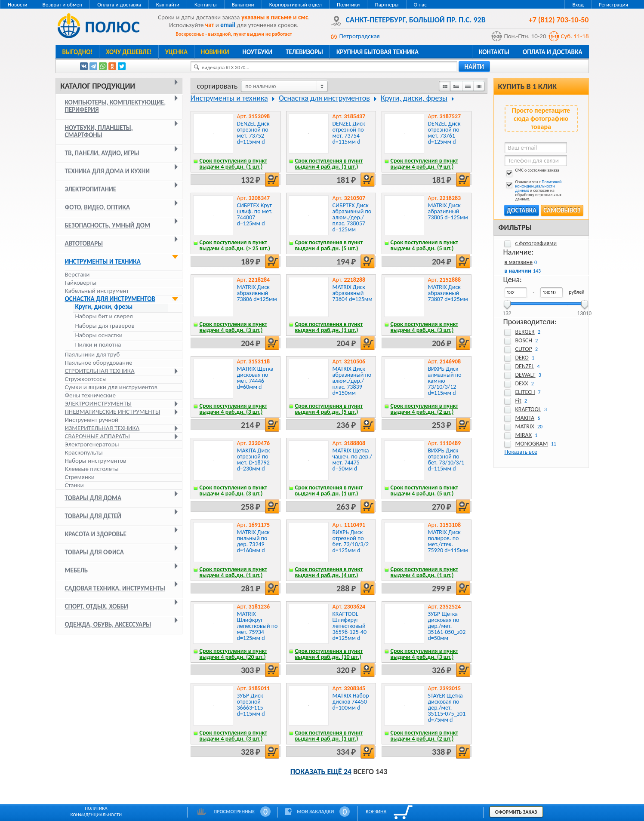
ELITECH (525, 392)
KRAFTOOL (528, 409)
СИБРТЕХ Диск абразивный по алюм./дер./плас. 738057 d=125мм (352, 217)
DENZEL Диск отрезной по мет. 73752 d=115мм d (253, 133)
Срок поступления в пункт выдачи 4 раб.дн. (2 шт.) (425, 409)
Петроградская (360, 36)
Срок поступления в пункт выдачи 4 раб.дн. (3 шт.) (234, 327)
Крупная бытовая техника (377, 52)
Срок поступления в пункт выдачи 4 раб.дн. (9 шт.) (425, 164)
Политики (348, 5)
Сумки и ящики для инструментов (111, 387)
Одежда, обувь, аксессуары (108, 624)
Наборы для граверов (105, 326)
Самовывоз (562, 210)
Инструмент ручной (92, 420)
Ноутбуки (258, 52)
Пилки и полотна (98, 345)
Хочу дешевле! (129, 52)
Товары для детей (93, 516)
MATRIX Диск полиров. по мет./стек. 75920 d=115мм (448, 541)
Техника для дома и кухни (108, 171)
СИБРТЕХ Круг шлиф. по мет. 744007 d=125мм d (255, 214)
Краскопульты (84, 452)
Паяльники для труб (92, 354)
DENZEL (525, 366)
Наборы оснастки (99, 335)
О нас (420, 5)
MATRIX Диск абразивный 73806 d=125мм (257, 293)
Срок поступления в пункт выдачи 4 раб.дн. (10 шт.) (329, 654)
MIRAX (524, 435)
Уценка (176, 52)
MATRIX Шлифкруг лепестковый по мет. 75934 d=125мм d (257, 626)
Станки (74, 485)
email (228, 25)
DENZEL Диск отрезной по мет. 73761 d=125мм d (444, 133)
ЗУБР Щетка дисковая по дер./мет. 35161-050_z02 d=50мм (447, 626)
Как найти (168, 5)
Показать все (521, 452)
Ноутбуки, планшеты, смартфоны (99, 131)
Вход (578, 5)
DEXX (522, 383)
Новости (18, 5)
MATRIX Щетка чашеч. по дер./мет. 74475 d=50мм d (352, 460)
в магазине (519, 262)
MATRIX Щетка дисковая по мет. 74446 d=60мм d (255, 378)
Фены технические (90, 395)
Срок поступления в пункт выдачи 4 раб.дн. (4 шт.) (329, 572)
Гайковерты (81, 283)
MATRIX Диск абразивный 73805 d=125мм (448, 211)
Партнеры (387, 5)
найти (475, 67)
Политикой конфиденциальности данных (539, 186)
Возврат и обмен (63, 5)
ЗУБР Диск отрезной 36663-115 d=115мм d (251, 705)
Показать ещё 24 (321, 772)
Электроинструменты (98, 403)
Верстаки (77, 274)
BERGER (525, 332)
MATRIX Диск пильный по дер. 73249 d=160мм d (253, 541)
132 (507, 311)
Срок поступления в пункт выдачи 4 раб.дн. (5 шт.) (329, 245)
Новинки (215, 52)
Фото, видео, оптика (98, 207)
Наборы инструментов (96, 461)
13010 (584, 311)
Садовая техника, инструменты (115, 588)
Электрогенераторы (92, 444)
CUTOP (524, 349)
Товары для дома (93, 498)
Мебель (77, 570)
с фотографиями (536, 243)
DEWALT (525, 375)
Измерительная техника (102, 428)
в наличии (518, 271)
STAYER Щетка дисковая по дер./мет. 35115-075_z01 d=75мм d (447, 708)
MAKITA (525, 418)
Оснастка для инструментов (110, 299)
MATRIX (525, 426)
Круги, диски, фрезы (104, 307)
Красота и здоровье (96, 534)
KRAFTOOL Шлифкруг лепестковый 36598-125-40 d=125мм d (350, 626)
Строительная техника (100, 371)
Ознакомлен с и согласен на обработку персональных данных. (533, 191)
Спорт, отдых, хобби (97, 606)
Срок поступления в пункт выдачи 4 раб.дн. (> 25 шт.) (235, 245)
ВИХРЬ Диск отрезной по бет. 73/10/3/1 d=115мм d (446, 460)
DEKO (522, 358)
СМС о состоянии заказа (532, 172)
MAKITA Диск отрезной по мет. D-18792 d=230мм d (254, 460)
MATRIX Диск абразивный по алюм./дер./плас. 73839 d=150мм (352, 381)
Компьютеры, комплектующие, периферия (116, 106)
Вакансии (243, 5)
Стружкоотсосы (86, 379)
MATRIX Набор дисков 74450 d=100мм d (351, 702)
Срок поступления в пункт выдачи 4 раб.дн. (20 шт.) (234, 654)
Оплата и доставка (119, 5)
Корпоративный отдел (296, 5)
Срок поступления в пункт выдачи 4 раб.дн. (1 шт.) (234, 164)
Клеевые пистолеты (92, 469)
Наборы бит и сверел (104, 316)
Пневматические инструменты (113, 412)
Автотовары (84, 243)
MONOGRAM (532, 444)
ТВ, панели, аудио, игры (102, 153)
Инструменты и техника (103, 261)
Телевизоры (304, 52)
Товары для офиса (94, 552)
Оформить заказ (516, 812)
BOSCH (524, 340)
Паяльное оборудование (99, 363)
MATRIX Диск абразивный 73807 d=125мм (448, 293)
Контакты (206, 5)
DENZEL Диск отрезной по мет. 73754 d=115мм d (349, 133)
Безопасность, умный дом (108, 225)
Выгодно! (78, 52)
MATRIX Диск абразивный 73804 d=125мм (353, 293)
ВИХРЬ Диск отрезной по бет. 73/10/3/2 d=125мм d (351, 541)
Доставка (522, 210)
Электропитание (91, 189)
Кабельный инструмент (97, 291)
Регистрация (613, 5)
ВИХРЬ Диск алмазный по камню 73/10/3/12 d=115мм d (445, 381)
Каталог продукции (98, 86)
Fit (518, 401)
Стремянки (80, 477)
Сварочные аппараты (97, 436)
